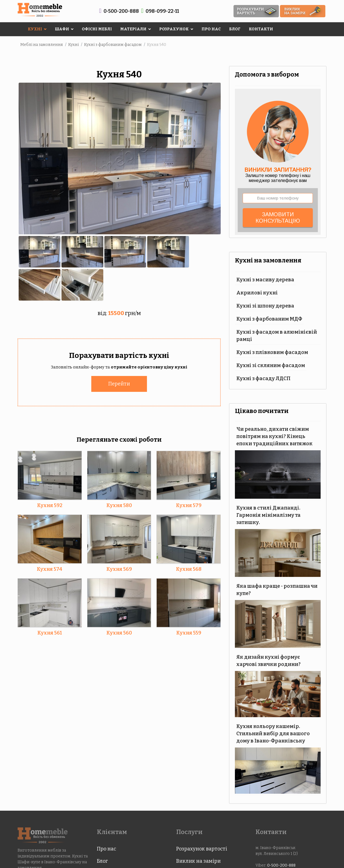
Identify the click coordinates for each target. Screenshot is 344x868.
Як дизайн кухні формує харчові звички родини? (268, 661)
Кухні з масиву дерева (265, 280)
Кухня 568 (189, 569)
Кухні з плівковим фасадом (272, 352)
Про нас (211, 29)
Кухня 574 (50, 569)
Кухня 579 (189, 505)
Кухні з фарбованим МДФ (269, 319)
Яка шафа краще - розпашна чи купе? (277, 590)
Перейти (119, 383)
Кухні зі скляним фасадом (271, 365)
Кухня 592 (50, 505)
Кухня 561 (50, 632)
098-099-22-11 (162, 11)
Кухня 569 (119, 569)
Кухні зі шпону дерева (265, 306)
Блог (235, 29)
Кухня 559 (189, 632)
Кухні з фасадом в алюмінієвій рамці (277, 336)
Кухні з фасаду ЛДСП (263, 378)
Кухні (35, 29)
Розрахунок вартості (202, 849)
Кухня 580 (119, 505)
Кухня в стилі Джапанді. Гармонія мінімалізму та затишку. (268, 515)
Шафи (62, 29)
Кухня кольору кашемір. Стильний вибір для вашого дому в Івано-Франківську (273, 734)
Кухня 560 (119, 632)
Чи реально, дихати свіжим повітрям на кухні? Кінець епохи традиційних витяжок (274, 436)
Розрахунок (174, 29)
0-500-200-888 (121, 11)
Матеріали (133, 29)
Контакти (261, 29)
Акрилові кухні (257, 293)
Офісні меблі (97, 29)
